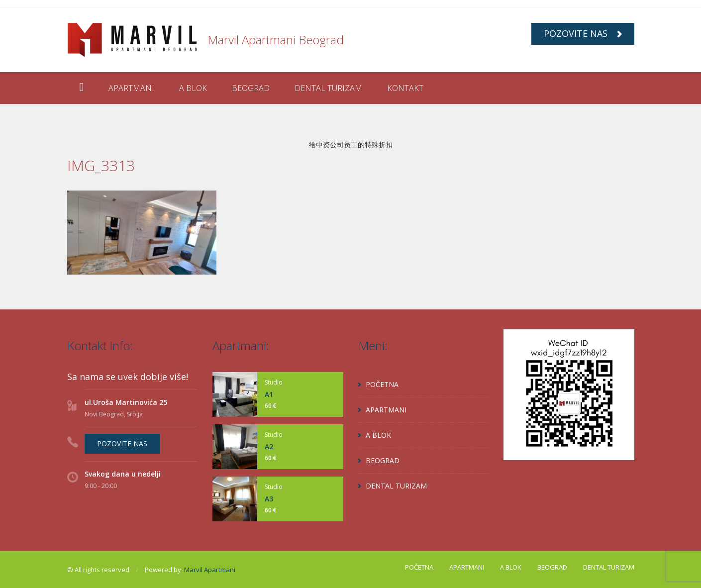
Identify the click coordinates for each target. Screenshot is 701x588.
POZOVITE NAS (583, 33)
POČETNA (382, 384)
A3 (269, 499)
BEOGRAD (251, 88)
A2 (269, 446)
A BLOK (193, 88)
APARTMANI (131, 88)
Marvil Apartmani (210, 570)
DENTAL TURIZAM (328, 88)
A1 (269, 394)
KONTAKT (405, 88)
